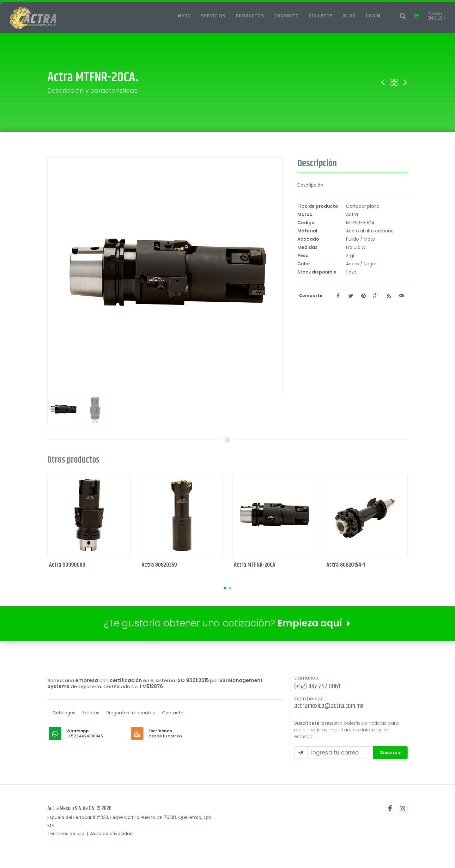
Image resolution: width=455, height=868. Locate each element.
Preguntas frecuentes (131, 713)
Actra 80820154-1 (346, 565)
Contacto (173, 713)
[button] (225, 588)
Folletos (91, 713)
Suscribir (390, 753)
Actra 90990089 (67, 565)
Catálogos (64, 713)
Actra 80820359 (159, 565)
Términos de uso (66, 834)
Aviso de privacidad (111, 834)
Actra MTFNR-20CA (255, 565)
